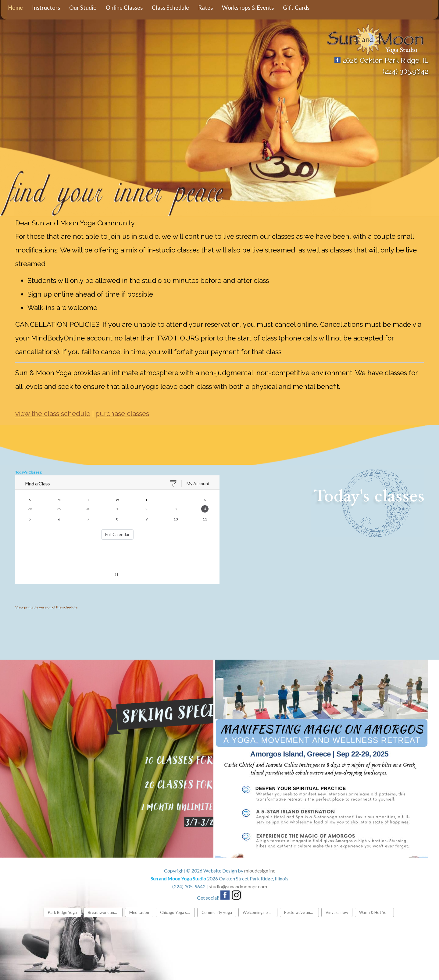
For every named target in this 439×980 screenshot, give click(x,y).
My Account (198, 483)
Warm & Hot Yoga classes (377, 912)
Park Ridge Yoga (62, 912)
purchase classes (122, 414)
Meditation (139, 912)
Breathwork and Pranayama (105, 912)
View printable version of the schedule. (47, 607)
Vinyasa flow (337, 912)
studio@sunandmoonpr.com (238, 886)
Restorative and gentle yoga (302, 912)
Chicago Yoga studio (177, 912)
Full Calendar (117, 534)
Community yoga (217, 912)
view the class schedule (53, 414)
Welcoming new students (260, 912)
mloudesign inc (260, 871)
